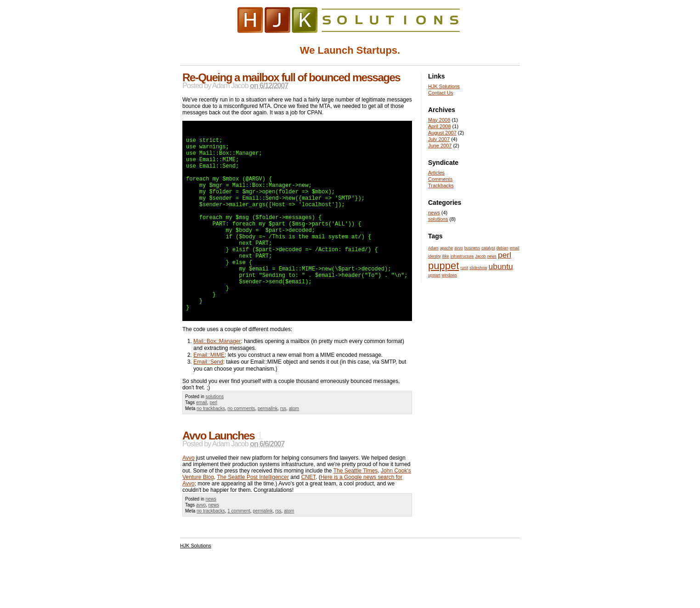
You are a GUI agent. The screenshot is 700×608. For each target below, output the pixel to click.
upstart (434, 275)
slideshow (478, 268)
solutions (214, 438)
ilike (446, 256)
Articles (436, 173)
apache (447, 248)
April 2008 (440, 126)
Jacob (480, 256)
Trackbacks (441, 186)
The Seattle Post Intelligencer (253, 518)
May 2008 (439, 120)
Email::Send (208, 403)
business (472, 248)
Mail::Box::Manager (217, 383)
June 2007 (440, 146)
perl (213, 444)
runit (464, 268)
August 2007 (442, 133)
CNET (308, 518)
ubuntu (501, 266)
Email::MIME (209, 396)
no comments (241, 450)
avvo (201, 546)
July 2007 (439, 139)
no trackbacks (211, 450)
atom (294, 450)
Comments (440, 179)
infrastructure (462, 256)
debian (502, 248)
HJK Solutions (444, 86)
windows (449, 275)
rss (283, 450)
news (211, 540)
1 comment (239, 552)
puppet (443, 266)
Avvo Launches (218, 477)
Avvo (188, 499)
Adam (433, 248)
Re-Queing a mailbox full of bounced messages (291, 77)
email (202, 444)
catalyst (488, 248)
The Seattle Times (356, 512)
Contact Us (440, 93)
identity (435, 256)
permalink (268, 450)
